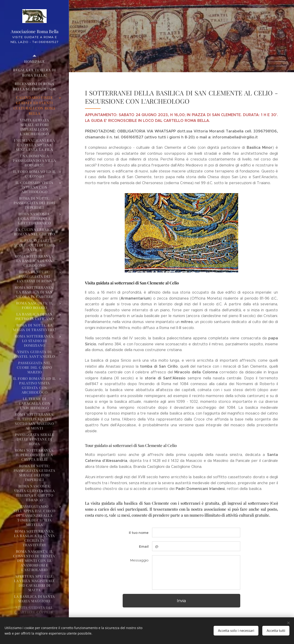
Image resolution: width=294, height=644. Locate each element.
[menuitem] (34, 62)
